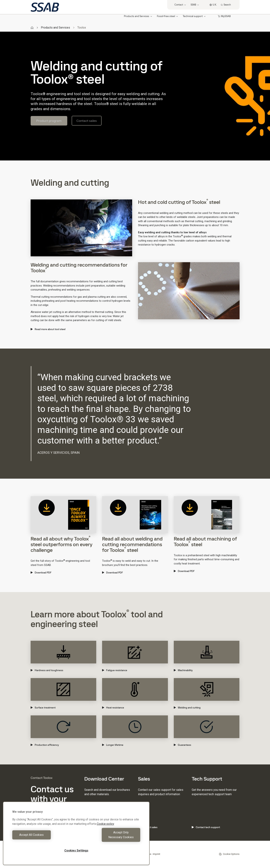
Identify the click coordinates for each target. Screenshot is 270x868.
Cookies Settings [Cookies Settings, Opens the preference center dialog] (76, 851)
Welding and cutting (187, 708)
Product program (49, 121)
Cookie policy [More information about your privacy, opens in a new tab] (105, 829)
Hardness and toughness (47, 670)
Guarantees (182, 745)
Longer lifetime (113, 745)
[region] (76, 836)
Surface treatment (43, 708)
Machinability (183, 670)
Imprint (157, 854)
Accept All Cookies (43, 837)
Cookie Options (229, 854)
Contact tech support (206, 827)
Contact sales (87, 121)
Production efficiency (45, 745)
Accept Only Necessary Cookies (109, 837)
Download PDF (41, 573)
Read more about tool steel (48, 329)
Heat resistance (113, 708)
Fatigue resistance (115, 670)
